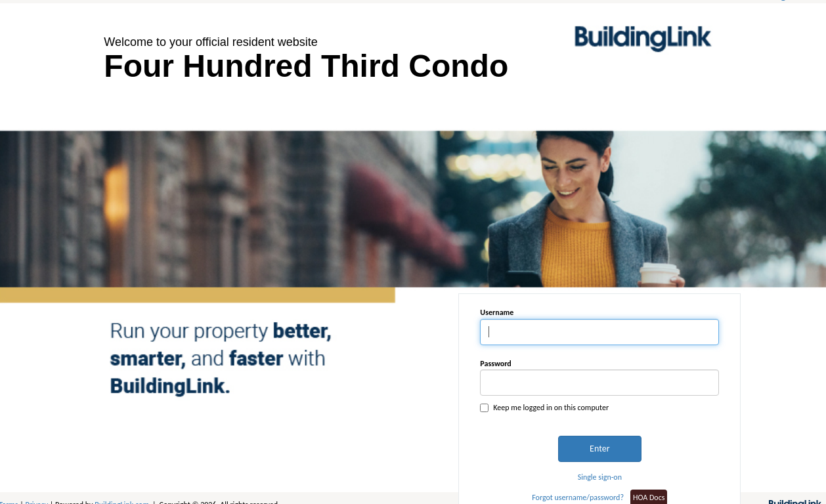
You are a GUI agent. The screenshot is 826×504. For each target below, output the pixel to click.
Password (495, 364)
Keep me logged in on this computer (544, 408)
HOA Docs (649, 497)
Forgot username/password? (578, 497)
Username (497, 312)
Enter (599, 449)
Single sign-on (600, 477)
